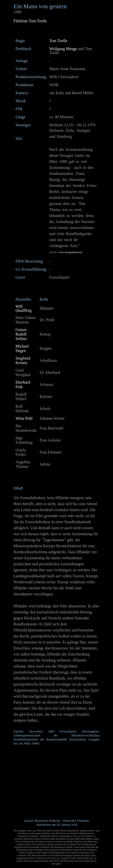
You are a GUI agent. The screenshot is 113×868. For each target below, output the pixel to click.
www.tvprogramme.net (70, 252)
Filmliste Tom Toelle (30, 21)
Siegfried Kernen (23, 360)
